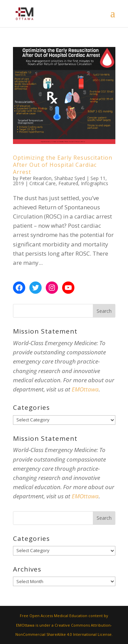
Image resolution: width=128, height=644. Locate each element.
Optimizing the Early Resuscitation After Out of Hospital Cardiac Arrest (63, 165)
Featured (68, 183)
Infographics (95, 183)
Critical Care (42, 183)
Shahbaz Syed (70, 178)
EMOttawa (85, 389)
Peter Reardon (35, 178)
